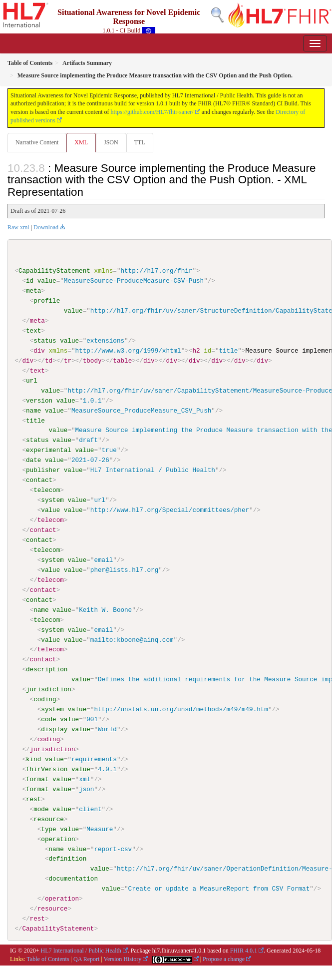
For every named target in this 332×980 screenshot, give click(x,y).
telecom (47, 490)
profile (47, 301)
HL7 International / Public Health (81, 950)
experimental (49, 450)
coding (45, 699)
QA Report (86, 959)
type (48, 829)
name (33, 410)
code (48, 719)
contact (39, 480)
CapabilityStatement (54, 271)
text (33, 331)
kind (33, 759)
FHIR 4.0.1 (244, 950)
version (39, 400)
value (47, 281)
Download (46, 227)
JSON (111, 142)
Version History (123, 959)
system (52, 500)
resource (49, 819)
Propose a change (224, 959)
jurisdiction (49, 689)
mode (41, 809)
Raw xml (18, 227)
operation (58, 839)
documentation (73, 878)
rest (33, 799)
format (37, 779)
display (54, 729)
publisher (43, 470)
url (32, 381)
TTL (140, 142)
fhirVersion (47, 769)
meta (33, 291)
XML (81, 142)
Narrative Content (37, 142)
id (30, 281)
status (45, 341)
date (33, 460)
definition (67, 859)
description (47, 669)
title (35, 420)
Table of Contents (48, 959)
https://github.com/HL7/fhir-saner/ (152, 112)
